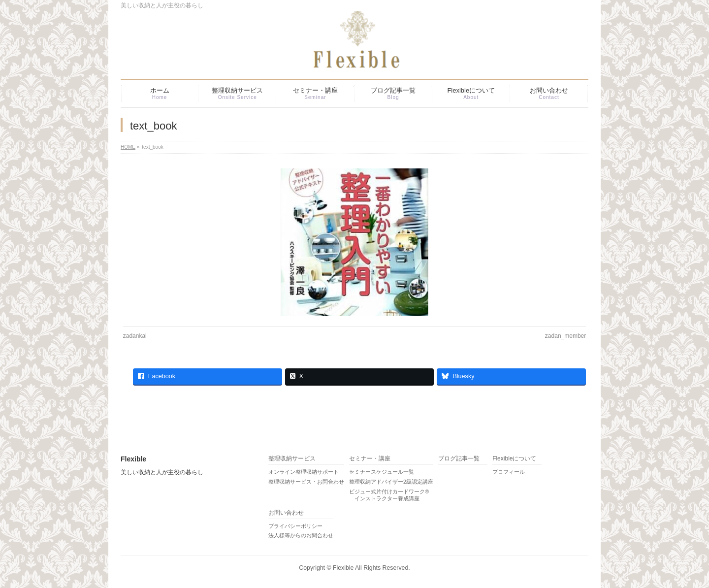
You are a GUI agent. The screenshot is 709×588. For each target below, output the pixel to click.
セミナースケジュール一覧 (382, 472)
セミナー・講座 (370, 459)
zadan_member (565, 336)
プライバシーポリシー (295, 526)
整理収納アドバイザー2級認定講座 (391, 482)
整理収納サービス (292, 459)
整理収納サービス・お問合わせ (306, 482)
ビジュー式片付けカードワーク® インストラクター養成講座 (389, 495)
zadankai (135, 336)
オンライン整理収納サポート (304, 472)
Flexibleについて (514, 459)
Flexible (343, 568)
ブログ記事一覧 (459, 459)
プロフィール (509, 472)
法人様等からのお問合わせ (301, 535)
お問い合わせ (286, 513)
